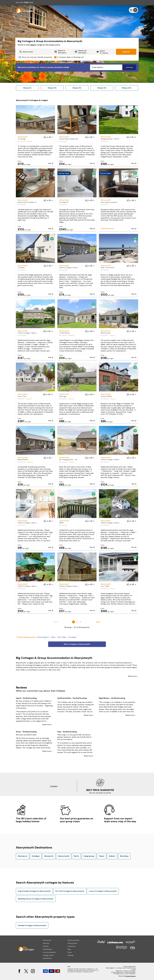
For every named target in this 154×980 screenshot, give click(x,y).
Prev (56, 622)
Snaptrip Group (131, 976)
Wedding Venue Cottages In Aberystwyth (36, 899)
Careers (46, 946)
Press (70, 952)
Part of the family (25, 2)
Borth (76, 856)
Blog (69, 949)
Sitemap (71, 955)
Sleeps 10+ (52, 88)
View (50, 163)
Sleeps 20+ (127, 88)
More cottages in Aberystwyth (77, 644)
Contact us (72, 946)
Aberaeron (22, 856)
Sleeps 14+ (102, 88)
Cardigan (36, 856)
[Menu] (133, 10)
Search (126, 52)
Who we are (47, 940)
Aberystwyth (64, 856)
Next (98, 622)
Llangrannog (89, 856)
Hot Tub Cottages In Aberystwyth (70, 891)
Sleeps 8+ (27, 88)
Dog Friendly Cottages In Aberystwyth (34, 891)
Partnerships (47, 949)
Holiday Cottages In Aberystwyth (32, 925)
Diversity (46, 943)
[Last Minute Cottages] (23, 10)
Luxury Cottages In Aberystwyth (103, 891)
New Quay (124, 856)
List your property (49, 952)
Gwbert (112, 856)
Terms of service (73, 940)
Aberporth (49, 856)
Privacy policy (72, 943)
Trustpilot (54, 786)
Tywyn (101, 856)
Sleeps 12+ (77, 88)
